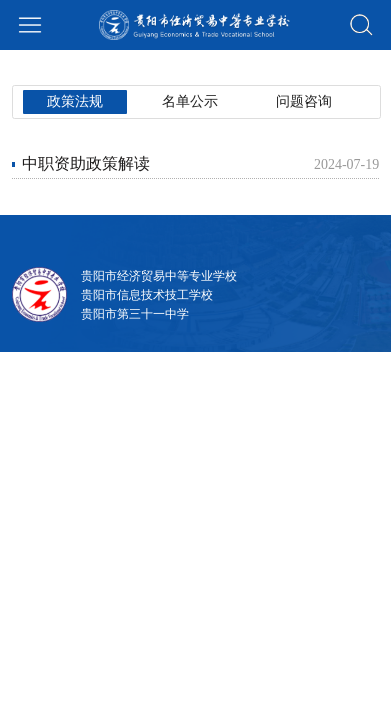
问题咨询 (237, 66)
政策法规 (59, 66)
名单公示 (148, 66)
